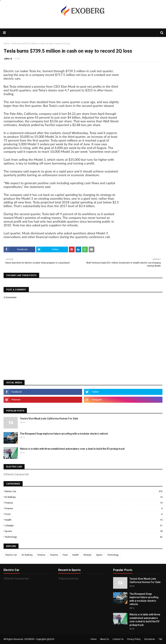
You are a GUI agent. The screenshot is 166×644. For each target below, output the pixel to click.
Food (84, 514)
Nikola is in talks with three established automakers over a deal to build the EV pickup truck (72, 449)
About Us (105, 639)
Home (7, 44)
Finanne (84, 508)
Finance (84, 503)
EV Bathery (84, 497)
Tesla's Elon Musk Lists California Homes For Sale (49, 419)
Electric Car (84, 491)
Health (84, 520)
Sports (84, 531)
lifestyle (84, 525)
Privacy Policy (134, 639)
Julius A (8, 59)
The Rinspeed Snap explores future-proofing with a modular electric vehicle (64, 434)
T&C (160, 639)
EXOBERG (29, 639)
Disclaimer (150, 639)
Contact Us (118, 639)
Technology (84, 537)
